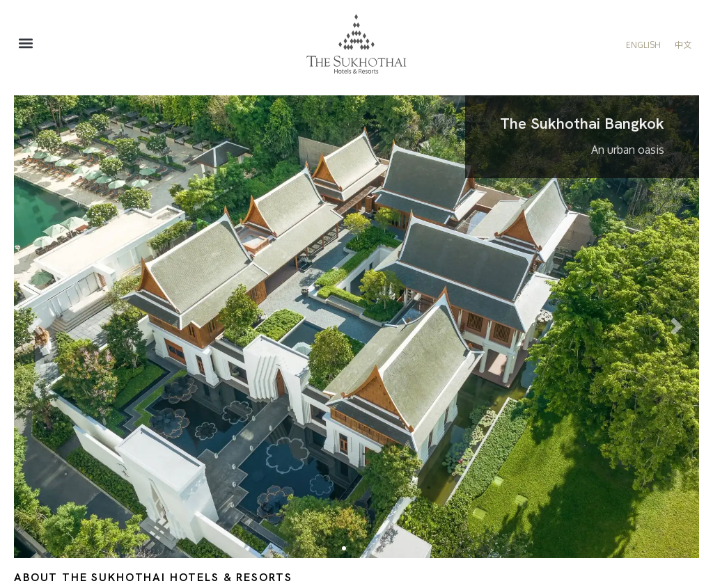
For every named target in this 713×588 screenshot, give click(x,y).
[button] (25, 43)
